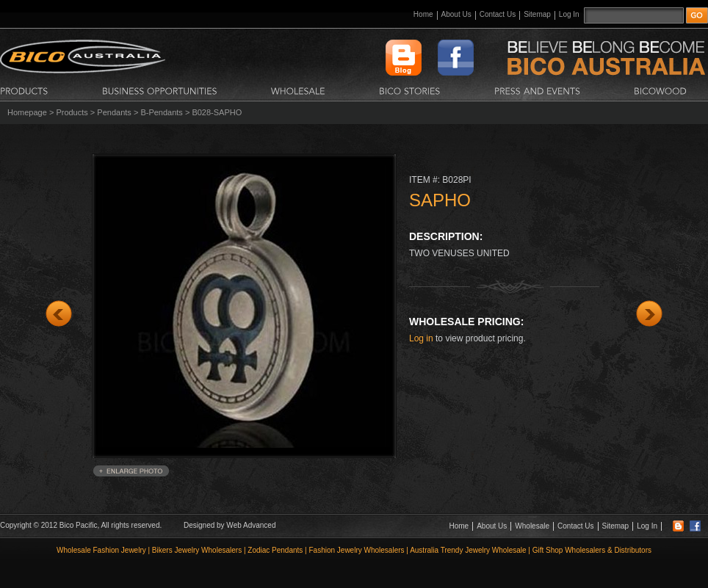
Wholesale (532, 526)
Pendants (114, 112)
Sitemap (537, 14)
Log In (569, 14)
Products (72, 112)
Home (423, 14)
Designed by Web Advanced (230, 525)
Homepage (27, 112)
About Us (456, 14)
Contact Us (498, 14)
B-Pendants (161, 112)
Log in (421, 338)
